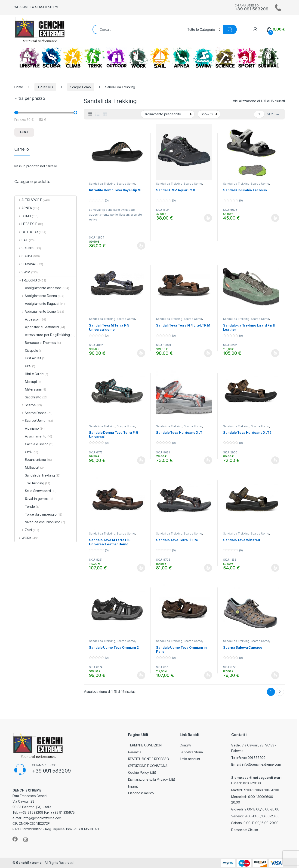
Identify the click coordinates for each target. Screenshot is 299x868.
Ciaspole (26, 350)
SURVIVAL (268, 58)
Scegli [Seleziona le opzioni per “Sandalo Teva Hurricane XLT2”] (275, 460)
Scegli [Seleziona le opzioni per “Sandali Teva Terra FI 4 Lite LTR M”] (208, 353)
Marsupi (26, 382)
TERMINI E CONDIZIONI (145, 745)
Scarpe (25, 405)
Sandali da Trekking (102, 184)
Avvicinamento (31, 436)
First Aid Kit (28, 358)
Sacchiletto (28, 397)
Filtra (24, 132)
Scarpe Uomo (81, 87)
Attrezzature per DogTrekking (42, 335)
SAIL (160, 58)
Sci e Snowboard (33, 491)
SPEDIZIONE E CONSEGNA (148, 766)
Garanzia (135, 752)
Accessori (27, 319)
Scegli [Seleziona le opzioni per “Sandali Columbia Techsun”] (275, 218)
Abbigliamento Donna (36, 296)
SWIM (203, 58)
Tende (25, 506)
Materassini (28, 389)
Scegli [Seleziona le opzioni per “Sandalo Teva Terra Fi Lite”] (208, 568)
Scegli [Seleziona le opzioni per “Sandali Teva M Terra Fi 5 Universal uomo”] (141, 353)
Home (19, 87)
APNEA (182, 58)
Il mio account (190, 759)
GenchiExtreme (29, 863)
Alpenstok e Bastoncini (37, 327)
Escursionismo (30, 460)
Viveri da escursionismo (38, 522)
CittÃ (24, 452)
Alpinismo (27, 428)
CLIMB (73, 58)
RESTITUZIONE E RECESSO (149, 759)
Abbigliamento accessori (38, 288)
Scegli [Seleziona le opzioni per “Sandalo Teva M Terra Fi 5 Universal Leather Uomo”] (141, 568)
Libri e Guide (29, 374)
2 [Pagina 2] (280, 692)
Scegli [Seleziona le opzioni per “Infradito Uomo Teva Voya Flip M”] (141, 246)
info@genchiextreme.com (261, 764)
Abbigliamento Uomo (35, 311)
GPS (23, 366)
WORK (138, 58)
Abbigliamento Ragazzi (37, 304)
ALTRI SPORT (247, 58)
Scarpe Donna (31, 413)
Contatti (185, 745)
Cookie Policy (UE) (142, 772)
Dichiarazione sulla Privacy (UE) (152, 779)
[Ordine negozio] (168, 114)
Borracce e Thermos (35, 343)
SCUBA (51, 58)
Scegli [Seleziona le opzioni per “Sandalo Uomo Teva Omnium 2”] (141, 675)
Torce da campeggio (36, 514)
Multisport (27, 467)
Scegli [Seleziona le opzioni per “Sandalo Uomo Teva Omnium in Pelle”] (208, 675)
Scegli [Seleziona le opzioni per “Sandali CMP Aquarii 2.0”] (208, 218)
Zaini (23, 530)
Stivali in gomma (32, 499)
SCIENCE (225, 58)
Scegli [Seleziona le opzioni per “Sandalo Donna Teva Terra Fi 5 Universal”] (141, 460)
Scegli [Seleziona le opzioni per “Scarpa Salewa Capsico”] (275, 675)
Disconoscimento (141, 793)
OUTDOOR (117, 58)
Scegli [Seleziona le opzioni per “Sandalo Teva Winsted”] (275, 568)
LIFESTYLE (30, 58)
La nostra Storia (191, 752)
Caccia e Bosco (32, 444)
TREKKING (95, 58)
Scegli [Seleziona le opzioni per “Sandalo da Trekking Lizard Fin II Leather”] (275, 353)
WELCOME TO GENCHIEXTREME (37, 7)
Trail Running (29, 483)
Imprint (133, 786)
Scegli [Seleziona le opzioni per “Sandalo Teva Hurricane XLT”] (208, 460)
